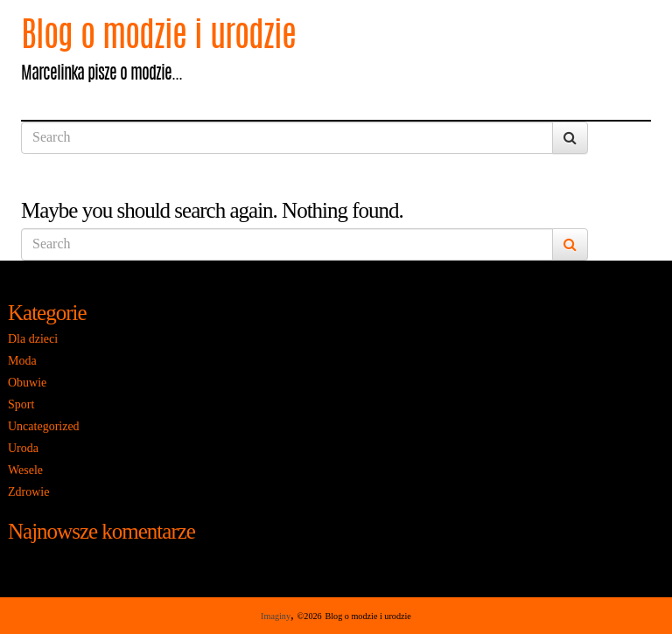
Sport (21, 404)
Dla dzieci (33, 339)
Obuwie (27, 383)
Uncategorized (44, 426)
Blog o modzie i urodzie (158, 38)
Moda (22, 361)
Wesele (25, 470)
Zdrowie (28, 492)
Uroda (23, 448)
